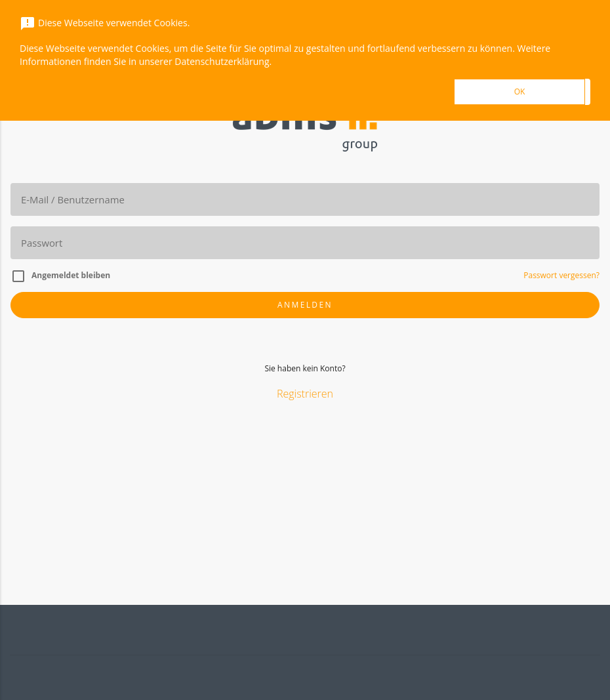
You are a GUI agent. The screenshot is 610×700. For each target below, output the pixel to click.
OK (520, 92)
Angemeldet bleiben (71, 275)
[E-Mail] (305, 199)
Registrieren (305, 394)
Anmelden (305, 305)
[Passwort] (305, 243)
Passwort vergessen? (561, 275)
